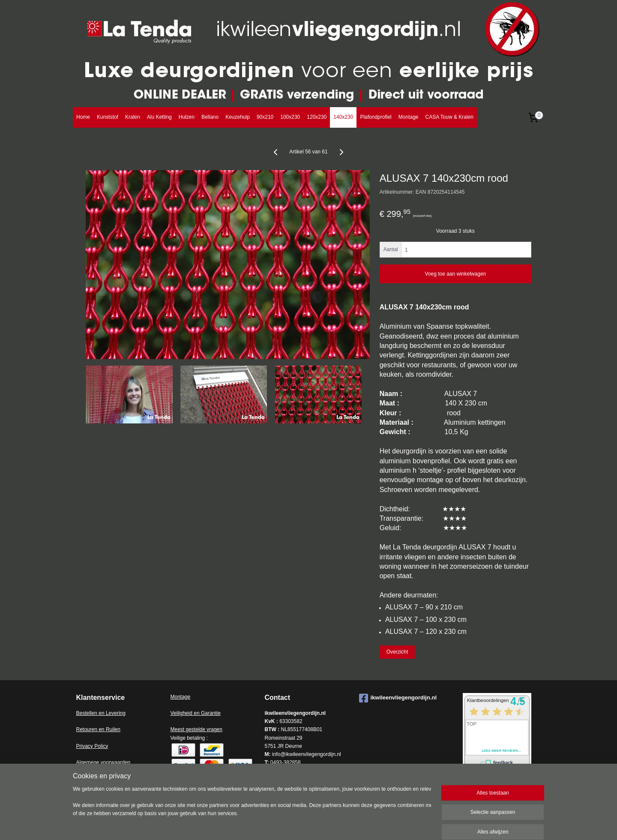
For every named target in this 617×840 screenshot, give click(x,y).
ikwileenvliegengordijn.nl (398, 698)
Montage (409, 117)
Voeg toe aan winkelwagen (455, 274)
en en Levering (109, 713)
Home (83, 117)
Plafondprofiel (376, 117)
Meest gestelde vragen (196, 729)
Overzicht (397, 652)
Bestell (84, 713)
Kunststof (108, 117)
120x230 (317, 117)
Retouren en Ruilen (98, 729)
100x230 (290, 117)
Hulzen (187, 117)
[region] (252, 811)
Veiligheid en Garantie (196, 713)
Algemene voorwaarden (103, 762)
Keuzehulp (238, 117)
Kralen (133, 117)
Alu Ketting (159, 117)
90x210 (265, 117)
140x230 (343, 117)
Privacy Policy (92, 746)
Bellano (210, 117)
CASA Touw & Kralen (449, 117)
